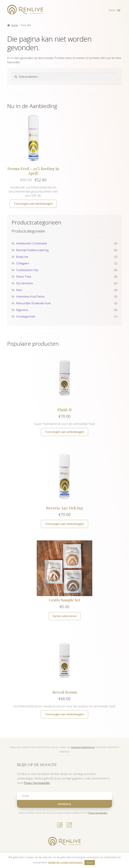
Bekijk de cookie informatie (66, 862)
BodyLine (22, 257)
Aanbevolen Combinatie (31, 243)
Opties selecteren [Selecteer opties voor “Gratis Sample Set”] (64, 616)
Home (15, 25)
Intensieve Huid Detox (30, 296)
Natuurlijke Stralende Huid (33, 303)
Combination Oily (27, 270)
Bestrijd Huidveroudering (32, 250)
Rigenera (22, 310)
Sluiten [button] (90, 863)
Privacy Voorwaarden (37, 783)
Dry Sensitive (25, 283)
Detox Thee (24, 277)
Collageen (23, 263)
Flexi (19, 290)
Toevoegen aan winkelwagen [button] (33, 204)
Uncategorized (26, 316)
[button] (112, 10)
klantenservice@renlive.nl (83, 747)
